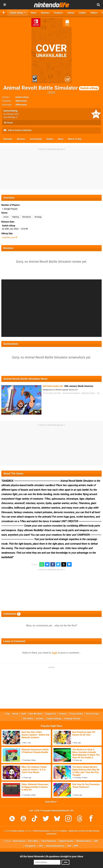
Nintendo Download (71, 393)
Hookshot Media (17, 831)
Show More (52, 802)
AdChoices (73, 831)
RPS (76, 846)
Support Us (51, 714)
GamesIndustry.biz (55, 846)
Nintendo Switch (88, 393)
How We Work (36, 714)
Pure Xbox (33, 841)
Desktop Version (72, 719)
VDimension (21, 101)
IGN (96, 841)
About (15, 714)
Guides (50, 139)
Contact (63, 714)
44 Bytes (63, 831)
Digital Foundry (66, 841)
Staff (24, 714)
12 (37, 412)
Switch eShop (22, 97)
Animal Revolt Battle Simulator (51, 88)
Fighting (15, 217)
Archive (40, 719)
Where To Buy (75, 139)
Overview (8, 139)
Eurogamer (31, 846)
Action (6, 217)
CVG (69, 846)
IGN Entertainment (42, 831)
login (55, 653)
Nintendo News (84, 841)
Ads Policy (28, 719)
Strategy (38, 217)
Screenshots (36, 139)
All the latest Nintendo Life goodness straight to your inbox (51, 856)
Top (7, 714)
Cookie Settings (54, 719)
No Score (8, 123)
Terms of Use (92, 714)
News (61, 139)
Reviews (21, 139)
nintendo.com (10, 237)
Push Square (19, 841)
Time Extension (49, 841)
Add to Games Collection (18, 130)
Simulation (27, 217)
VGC (41, 846)
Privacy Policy (76, 714)
